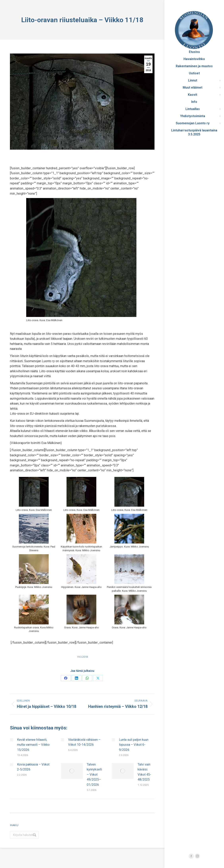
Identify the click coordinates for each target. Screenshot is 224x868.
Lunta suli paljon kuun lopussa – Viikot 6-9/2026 (134, 745)
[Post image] (12, 740)
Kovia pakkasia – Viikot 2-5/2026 (33, 767)
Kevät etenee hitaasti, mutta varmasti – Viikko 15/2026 (33, 745)
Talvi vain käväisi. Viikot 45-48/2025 (144, 772)
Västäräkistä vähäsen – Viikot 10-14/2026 (84, 742)
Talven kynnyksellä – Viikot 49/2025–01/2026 (95, 775)
